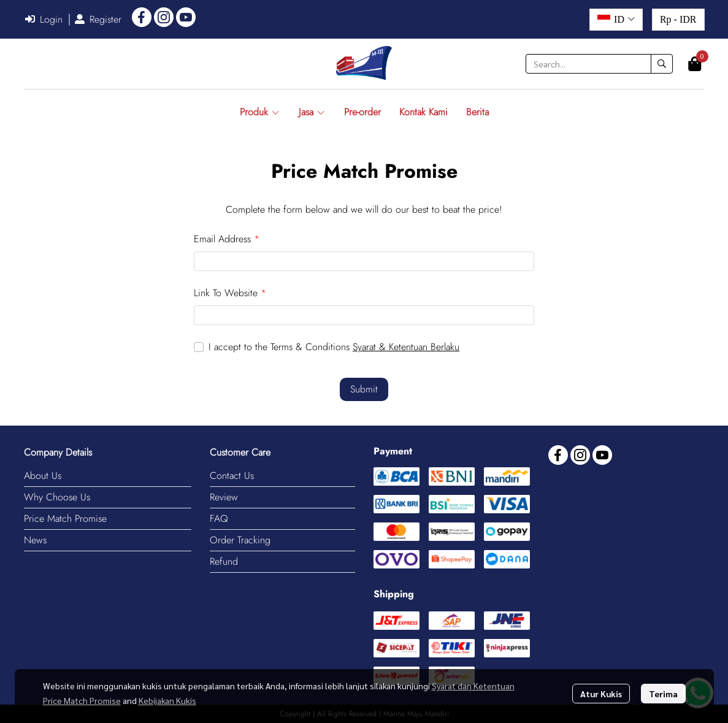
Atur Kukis (601, 694)
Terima (663, 694)
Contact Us (232, 476)
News (35, 540)
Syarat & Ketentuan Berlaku (406, 347)
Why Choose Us (57, 497)
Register (98, 19)
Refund (224, 561)
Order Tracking (240, 540)
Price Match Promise (65, 518)
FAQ (219, 518)
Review (224, 497)
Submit (364, 389)
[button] (616, 20)
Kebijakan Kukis (167, 700)
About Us (43, 476)
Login (44, 19)
